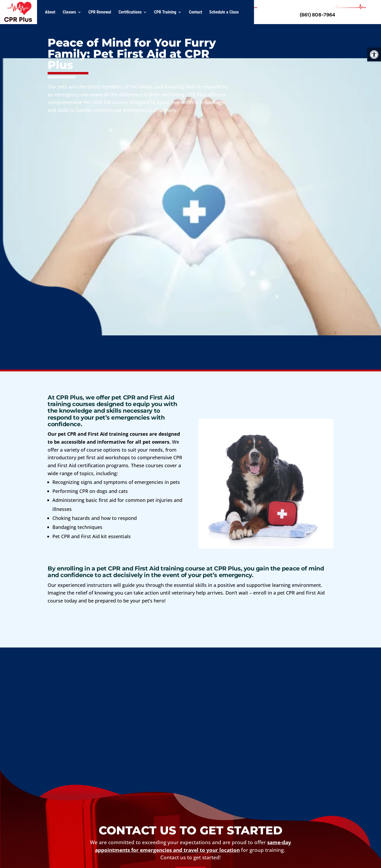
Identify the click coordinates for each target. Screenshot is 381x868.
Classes (69, 12)
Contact (196, 12)
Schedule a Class (224, 12)
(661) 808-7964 (317, 15)
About (50, 12)
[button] (374, 55)
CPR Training (165, 12)
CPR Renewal (100, 12)
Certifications (130, 12)
